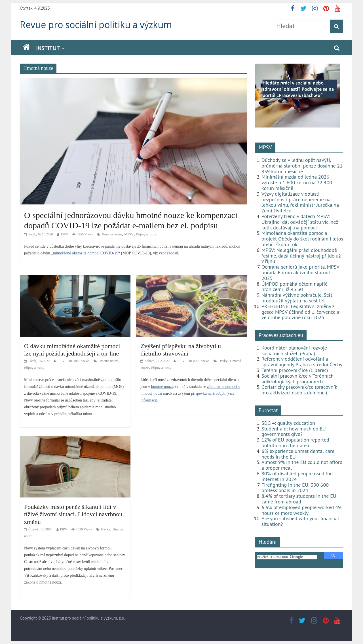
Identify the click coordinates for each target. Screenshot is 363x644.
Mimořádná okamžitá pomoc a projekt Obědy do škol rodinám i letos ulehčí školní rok (302, 239)
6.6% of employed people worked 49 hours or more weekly (301, 510)
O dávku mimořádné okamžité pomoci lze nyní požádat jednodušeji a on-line (72, 350)
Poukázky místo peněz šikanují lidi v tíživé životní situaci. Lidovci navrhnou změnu (73, 514)
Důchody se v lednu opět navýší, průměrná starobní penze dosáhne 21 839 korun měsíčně (302, 166)
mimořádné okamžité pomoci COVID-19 (86, 253)
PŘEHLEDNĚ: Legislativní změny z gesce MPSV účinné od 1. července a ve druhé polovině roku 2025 (300, 312)
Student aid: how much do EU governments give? (294, 431)
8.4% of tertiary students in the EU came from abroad (299, 499)
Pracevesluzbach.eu (281, 335)
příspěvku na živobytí (208, 393)
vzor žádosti (168, 253)
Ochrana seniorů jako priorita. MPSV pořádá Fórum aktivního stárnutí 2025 (300, 272)
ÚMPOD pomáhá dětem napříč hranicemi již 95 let (294, 287)
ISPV (64, 234)
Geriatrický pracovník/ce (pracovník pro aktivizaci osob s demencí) (299, 390)
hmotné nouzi (162, 387)
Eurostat (268, 410)
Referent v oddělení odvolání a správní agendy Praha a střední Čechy (302, 362)
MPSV (129, 234)
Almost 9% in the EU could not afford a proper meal (302, 465)
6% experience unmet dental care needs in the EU (298, 454)
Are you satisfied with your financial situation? (300, 521)
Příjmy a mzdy (146, 234)
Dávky (223, 361)
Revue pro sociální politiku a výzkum (96, 25)
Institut (48, 48)
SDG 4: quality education (288, 423)
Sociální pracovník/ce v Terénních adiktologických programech (297, 379)
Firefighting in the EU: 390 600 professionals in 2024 (295, 488)
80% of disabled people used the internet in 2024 (297, 476)
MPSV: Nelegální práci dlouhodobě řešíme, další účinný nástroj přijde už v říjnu (301, 256)
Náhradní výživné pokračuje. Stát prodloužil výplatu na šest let (297, 298)
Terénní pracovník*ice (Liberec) (295, 370)
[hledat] (287, 557)
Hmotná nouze (112, 234)
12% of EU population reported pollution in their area (295, 443)
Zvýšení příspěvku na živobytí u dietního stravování (181, 350)
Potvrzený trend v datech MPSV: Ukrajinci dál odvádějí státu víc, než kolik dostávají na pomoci (300, 222)
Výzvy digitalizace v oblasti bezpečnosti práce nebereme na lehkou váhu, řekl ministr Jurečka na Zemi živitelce (300, 202)
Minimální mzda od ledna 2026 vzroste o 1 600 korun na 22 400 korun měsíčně (297, 182)
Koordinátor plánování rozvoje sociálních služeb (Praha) (294, 351)
